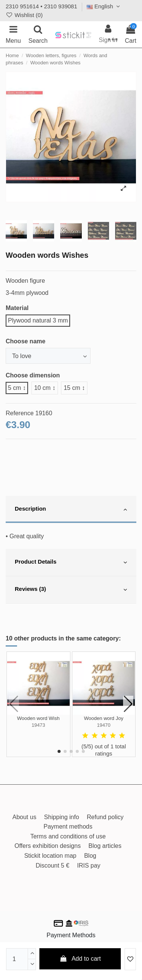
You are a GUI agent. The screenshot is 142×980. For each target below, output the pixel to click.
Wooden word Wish (38, 718)
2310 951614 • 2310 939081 (41, 6)
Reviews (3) (71, 590)
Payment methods (68, 827)
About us (24, 817)
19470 (104, 725)
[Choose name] (48, 356)
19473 (38, 725)
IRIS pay (89, 865)
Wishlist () (24, 15)
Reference (20, 413)
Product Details (71, 562)
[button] (59, 751)
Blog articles (105, 846)
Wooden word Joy (104, 718)
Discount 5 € (52, 865)
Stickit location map (50, 856)
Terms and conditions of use (68, 836)
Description (71, 509)
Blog (90, 856)
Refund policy (105, 817)
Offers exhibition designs (48, 846)
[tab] (71, 509)
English (104, 6)
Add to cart (80, 959)
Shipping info (62, 817)
